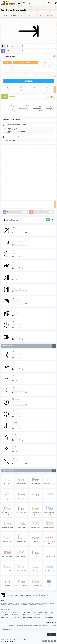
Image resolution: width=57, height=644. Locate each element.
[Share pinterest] (51, 16)
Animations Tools (49, 613)
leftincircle (15, 411)
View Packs (51, 96)
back (13, 352)
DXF (50, 66)
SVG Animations (26, 62)
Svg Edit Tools (15, 613)
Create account (16, 618)
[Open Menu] (29, 3)
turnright (14, 446)
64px (35, 88)
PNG (45, 62)
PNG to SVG (4, 613)
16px (8, 88)
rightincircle (15, 399)
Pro (23, 51)
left (13, 387)
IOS (28, 69)
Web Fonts (9, 595)
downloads (28, 81)
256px (8, 91)
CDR (29, 66)
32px (22, 88)
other (15, 16)
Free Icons (17, 595)
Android (18, 69)
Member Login (4, 618)
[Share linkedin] (55, 16)
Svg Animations (5, 614)
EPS (18, 66)
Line (7, 69)
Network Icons (4, 616)
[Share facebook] (41, 16)
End (13, 286)
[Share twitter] (48, 16)
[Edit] (16, 232)
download (15, 423)
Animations (12, 96)
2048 (48, 91)
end (13, 227)
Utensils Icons (26, 616)
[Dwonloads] (23, 232)
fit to (13, 458)
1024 (35, 91)
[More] (26, 232)
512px (22, 91)
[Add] (13, 232)
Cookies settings (49, 618)
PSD (39, 66)
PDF (7, 66)
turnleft (14, 435)
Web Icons (28, 595)
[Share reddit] (44, 16)
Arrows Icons (26, 614)
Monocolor (6, 16)
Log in (49, 3)
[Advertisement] (29, 172)
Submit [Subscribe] (52, 634)
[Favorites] (19, 232)
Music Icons (43, 595)
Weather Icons (37, 614)
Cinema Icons (15, 616)
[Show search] (24, 3)
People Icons (48, 614)
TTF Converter (26, 613)
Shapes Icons (37, 616)
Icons (4, 96)
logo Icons (36, 595)
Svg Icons (8, 3)
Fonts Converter (38, 613)
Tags (22, 595)
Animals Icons (15, 614)
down (13, 364)
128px (48, 88)
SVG (7, 62)
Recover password (27, 618)
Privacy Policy (37, 618)
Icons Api (47, 616)
